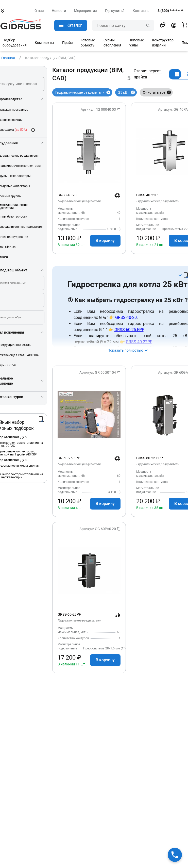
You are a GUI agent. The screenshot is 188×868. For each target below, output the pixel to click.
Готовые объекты (88, 43)
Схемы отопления (112, 43)
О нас (39, 11)
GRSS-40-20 (126, 317)
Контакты (141, 11)
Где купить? (115, 11)
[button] (163, 25)
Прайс (67, 43)
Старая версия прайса (148, 74)
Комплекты (44, 43)
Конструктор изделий (163, 43)
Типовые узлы (137, 43)
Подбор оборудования (15, 43)
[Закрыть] (108, 92)
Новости (59, 11)
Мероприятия (86, 11)
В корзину (105, 241)
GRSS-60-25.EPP (129, 330)
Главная (8, 58)
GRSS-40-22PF (139, 342)
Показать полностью (125, 350)
